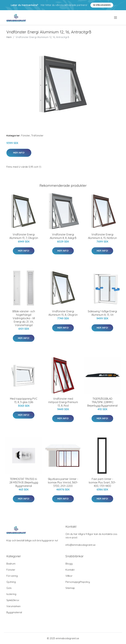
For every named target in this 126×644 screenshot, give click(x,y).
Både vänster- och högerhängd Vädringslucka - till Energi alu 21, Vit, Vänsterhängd (24, 318)
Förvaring (12, 576)
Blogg (69, 564)
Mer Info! (19, 153)
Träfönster (37, 135)
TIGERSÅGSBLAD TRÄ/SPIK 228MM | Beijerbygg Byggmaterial (102, 402)
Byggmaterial (14, 612)
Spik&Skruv (13, 600)
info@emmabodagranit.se (80, 545)
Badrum (11, 564)
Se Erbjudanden (102, 5)
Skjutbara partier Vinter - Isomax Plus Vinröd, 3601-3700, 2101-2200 (63, 482)
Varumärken (13, 606)
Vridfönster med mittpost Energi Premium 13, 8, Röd (63, 402)
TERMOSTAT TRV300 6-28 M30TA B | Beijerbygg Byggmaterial (24, 482)
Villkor (69, 576)
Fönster (26, 135)
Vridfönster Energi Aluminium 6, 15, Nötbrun (102, 236)
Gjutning (11, 582)
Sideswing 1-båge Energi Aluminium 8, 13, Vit (102, 313)
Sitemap (70, 588)
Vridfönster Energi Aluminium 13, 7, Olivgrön (24, 236)
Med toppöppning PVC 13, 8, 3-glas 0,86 (24, 400)
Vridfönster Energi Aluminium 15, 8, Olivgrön (63, 313)
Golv (9, 588)
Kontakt (70, 570)
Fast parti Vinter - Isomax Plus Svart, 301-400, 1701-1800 (102, 482)
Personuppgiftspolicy (78, 582)
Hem (9, 37)
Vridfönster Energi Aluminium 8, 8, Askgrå (63, 236)
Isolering (11, 594)
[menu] (116, 18)
